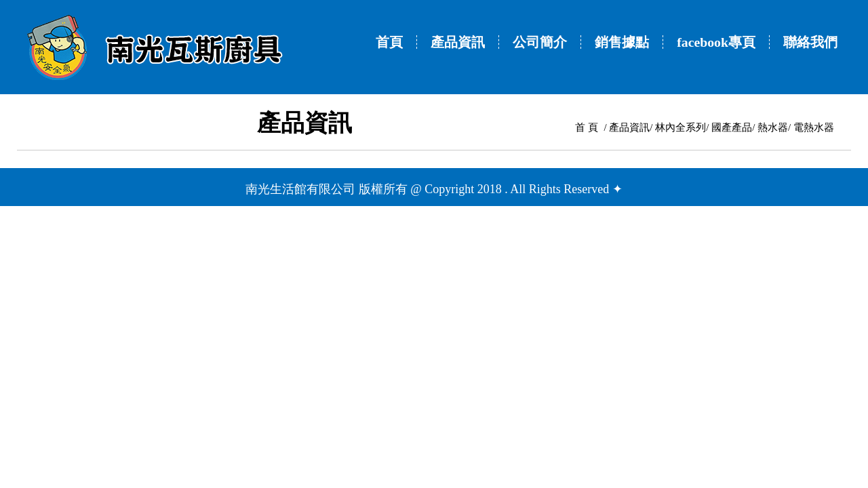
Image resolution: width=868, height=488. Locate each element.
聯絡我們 (810, 42)
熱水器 (773, 127)
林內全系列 (680, 127)
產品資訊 (458, 42)
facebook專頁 (716, 42)
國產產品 (732, 127)
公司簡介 (540, 42)
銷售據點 (622, 42)
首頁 (389, 42)
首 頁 (587, 127)
